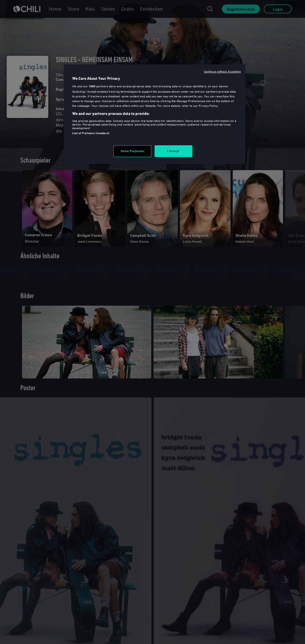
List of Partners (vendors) (91, 133)
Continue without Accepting (223, 71)
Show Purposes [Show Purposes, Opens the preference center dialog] (132, 151)
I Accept (173, 151)
